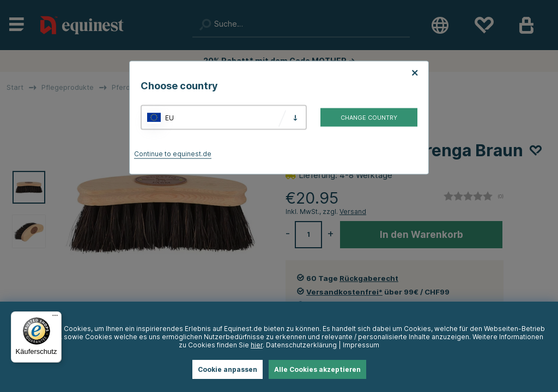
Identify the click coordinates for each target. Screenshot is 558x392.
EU (169, 117)
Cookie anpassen (228, 369)
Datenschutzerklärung (301, 345)
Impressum (361, 345)
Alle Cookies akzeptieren (317, 369)
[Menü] (55, 318)
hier (257, 345)
